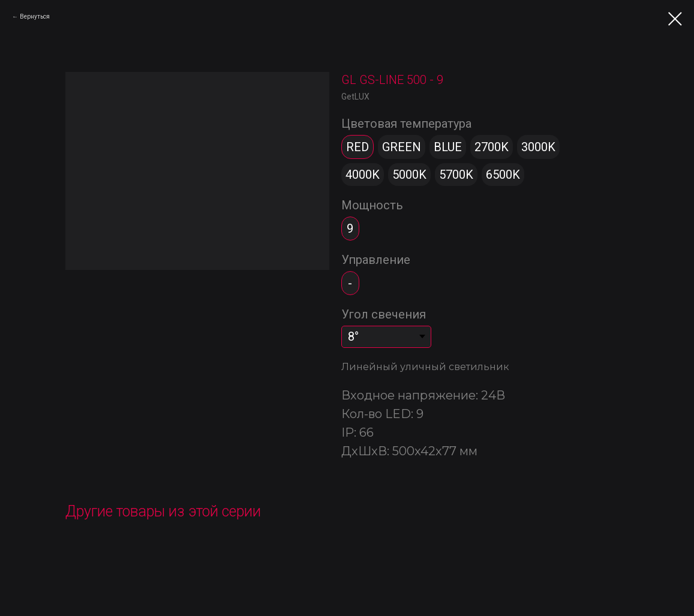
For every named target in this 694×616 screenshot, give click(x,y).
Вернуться (35, 16)
